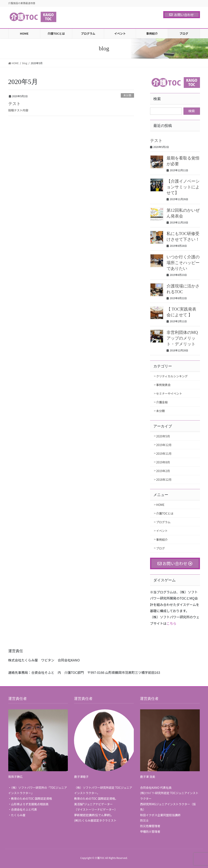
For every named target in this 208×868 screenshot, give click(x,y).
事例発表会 (163, 385)
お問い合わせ (182, 15)
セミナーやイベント (169, 393)
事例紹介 (162, 540)
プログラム (163, 522)
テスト (14, 104)
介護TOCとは (165, 513)
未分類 (127, 95)
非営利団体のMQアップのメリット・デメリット (182, 338)
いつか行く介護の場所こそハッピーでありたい (183, 263)
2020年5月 (163, 436)
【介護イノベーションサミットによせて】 (183, 187)
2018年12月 (164, 479)
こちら (172, 623)
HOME (160, 505)
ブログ (161, 548)
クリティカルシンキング (172, 376)
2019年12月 (164, 445)
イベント (162, 531)
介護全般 (162, 402)
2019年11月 (164, 453)
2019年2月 (163, 471)
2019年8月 (163, 462)
